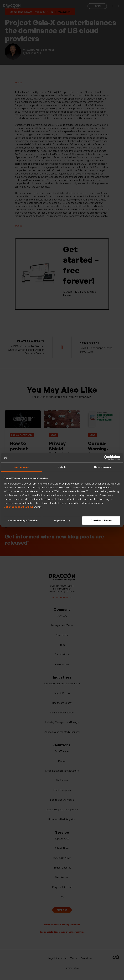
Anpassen (62, 520)
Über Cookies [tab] (103, 467)
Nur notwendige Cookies (23, 520)
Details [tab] (62, 467)
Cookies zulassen (101, 520)
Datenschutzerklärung (18, 507)
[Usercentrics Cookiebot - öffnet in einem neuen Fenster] (106, 458)
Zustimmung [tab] (21, 467)
